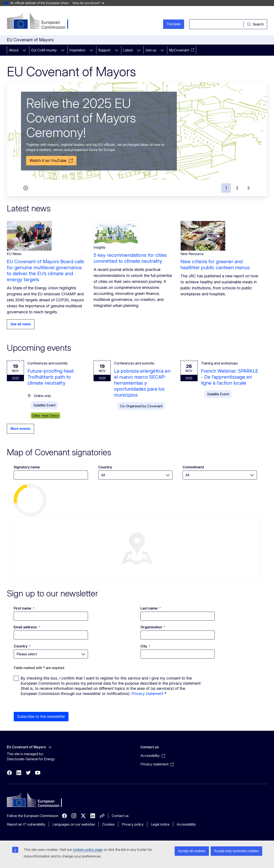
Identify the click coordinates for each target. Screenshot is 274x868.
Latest (128, 50)
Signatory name (27, 467)
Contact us (120, 816)
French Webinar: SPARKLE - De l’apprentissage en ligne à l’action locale (230, 377)
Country (105, 467)
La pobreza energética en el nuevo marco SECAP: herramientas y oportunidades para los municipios (142, 383)
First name (24, 608)
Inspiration (77, 50)
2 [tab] (237, 188)
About (14, 50)
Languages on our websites (74, 824)
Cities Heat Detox (45, 415)
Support (104, 50)
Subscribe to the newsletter (41, 716)
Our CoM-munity (44, 50)
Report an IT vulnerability (26, 824)
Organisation (153, 627)
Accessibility (186, 824)
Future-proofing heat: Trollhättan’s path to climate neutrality (51, 377)
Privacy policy (133, 824)
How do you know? (88, 3)
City (145, 646)
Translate (174, 24)
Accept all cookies (192, 851)
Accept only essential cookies (236, 851)
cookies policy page (88, 850)
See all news (21, 324)
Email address (27, 627)
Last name (151, 608)
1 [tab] (226, 188)
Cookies (108, 824)
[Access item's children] (24, 50)
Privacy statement (147, 694)
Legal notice (160, 824)
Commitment (193, 467)
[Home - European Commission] (41, 21)
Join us (151, 50)
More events (20, 429)
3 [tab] (248, 188)
